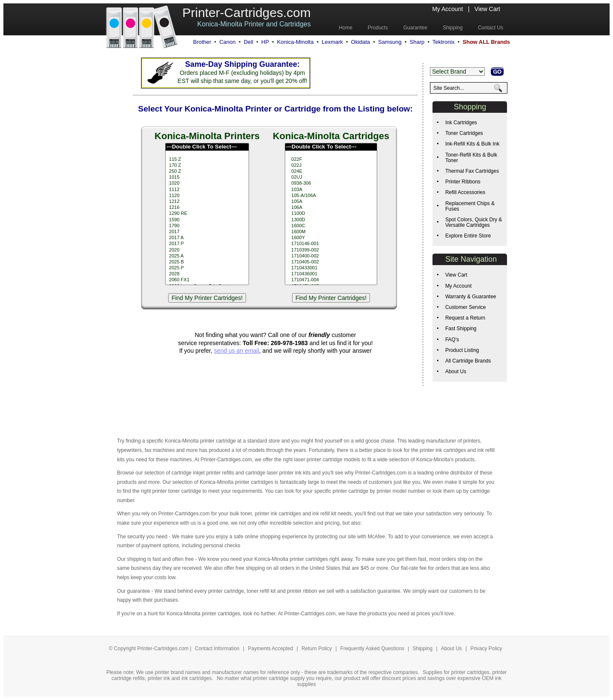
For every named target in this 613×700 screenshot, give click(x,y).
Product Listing (462, 350)
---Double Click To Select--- (207, 147)
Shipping (423, 649)
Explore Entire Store (468, 236)
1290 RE (207, 214)
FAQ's (452, 340)
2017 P (207, 244)
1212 (207, 202)
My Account (447, 9)
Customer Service (465, 307)
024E (331, 171)
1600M (331, 232)
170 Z (207, 166)
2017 (207, 232)
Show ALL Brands (486, 42)
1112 (207, 190)
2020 (207, 250)
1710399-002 (331, 250)
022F (331, 160)
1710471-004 (331, 280)
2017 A (207, 238)
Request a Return (465, 318)
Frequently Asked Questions (373, 649)
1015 (207, 177)
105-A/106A (331, 196)
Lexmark (332, 42)
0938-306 (331, 183)
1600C (331, 226)
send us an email (237, 351)
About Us (456, 371)
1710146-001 (331, 244)
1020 (207, 183)
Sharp (417, 42)
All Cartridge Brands (468, 361)
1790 (207, 226)
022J (331, 166)
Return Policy (317, 649)
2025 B (207, 262)
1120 (207, 196)
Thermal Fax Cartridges (472, 171)
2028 (207, 274)
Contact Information (217, 649)
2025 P (207, 268)
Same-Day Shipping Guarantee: (242, 64)
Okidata (361, 42)
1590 (207, 220)
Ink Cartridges (461, 123)
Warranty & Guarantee (471, 297)
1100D (331, 214)
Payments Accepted (271, 649)
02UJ (331, 177)
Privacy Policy (486, 649)
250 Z (207, 171)
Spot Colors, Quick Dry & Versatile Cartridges (474, 222)
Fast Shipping (461, 329)
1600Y (331, 238)
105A (331, 202)
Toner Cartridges (464, 133)
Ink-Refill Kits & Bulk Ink (472, 144)
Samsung (390, 42)
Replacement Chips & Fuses (470, 206)
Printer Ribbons (463, 182)
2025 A (207, 256)
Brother (202, 42)
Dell (248, 42)
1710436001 (331, 274)
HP (265, 42)
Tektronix (444, 42)
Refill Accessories (465, 192)
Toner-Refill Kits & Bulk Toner (471, 158)
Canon (227, 42)
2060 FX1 (207, 280)
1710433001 (331, 268)
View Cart (487, 9)
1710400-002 (331, 256)
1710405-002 (331, 262)
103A (331, 190)
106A (331, 208)
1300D (331, 220)
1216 (207, 208)
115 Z (207, 160)
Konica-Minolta (295, 42)
